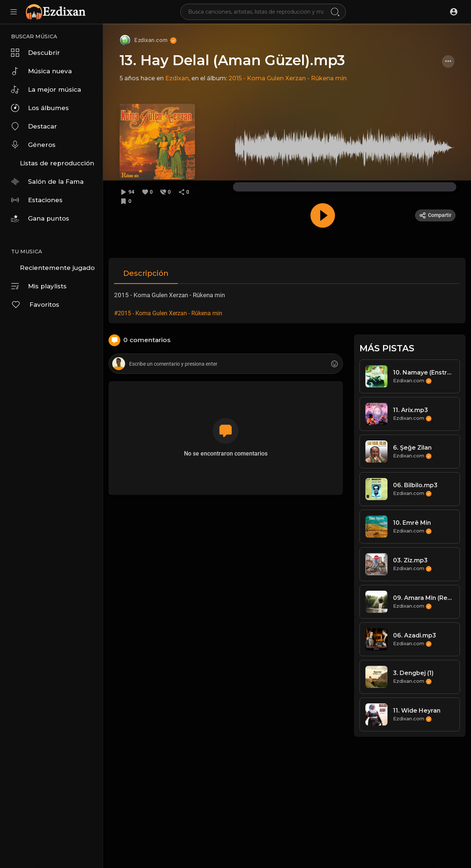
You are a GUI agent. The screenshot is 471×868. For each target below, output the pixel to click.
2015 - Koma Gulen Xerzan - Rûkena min (288, 78)
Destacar (34, 126)
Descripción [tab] (146, 273)
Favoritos (35, 305)
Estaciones (37, 200)
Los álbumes (40, 108)
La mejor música (46, 89)
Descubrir (36, 53)
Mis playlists (39, 286)
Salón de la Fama (47, 182)
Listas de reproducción (57, 163)
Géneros (33, 145)
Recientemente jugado (57, 268)
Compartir (435, 215)
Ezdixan (177, 78)
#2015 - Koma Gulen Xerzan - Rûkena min (168, 313)
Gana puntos (40, 218)
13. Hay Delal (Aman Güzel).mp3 (232, 60)
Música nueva (41, 71)
